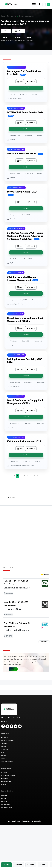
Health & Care (6, 782)
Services (4, 743)
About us (4, 759)
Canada (4, 798)
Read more (11, 498)
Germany (4, 801)
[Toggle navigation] (34, 4)
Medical (4, 785)
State (43, 864)
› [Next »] (38, 475)
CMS (43, 821)
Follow (6, 31)
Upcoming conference (8, 740)
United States (6, 804)
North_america (12, 16)
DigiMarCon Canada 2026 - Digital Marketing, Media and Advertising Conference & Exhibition (25, 236)
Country (31, 864)
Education (5, 779)
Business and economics (26, 16)
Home (3, 16)
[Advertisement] (26, 535)
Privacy (4, 756)
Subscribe (4, 750)
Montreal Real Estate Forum (22, 154)
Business (4, 772)
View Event (26, 88)
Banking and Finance (8, 775)
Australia (4, 795)
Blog (3, 753)
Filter (6, 864)
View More (44, 642)
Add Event (13, 669)
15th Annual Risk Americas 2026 (24, 442)
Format (19, 864)
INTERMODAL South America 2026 (25, 113)
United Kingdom (7, 807)
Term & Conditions (7, 762)
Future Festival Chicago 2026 (22, 192)
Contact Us (5, 747)
